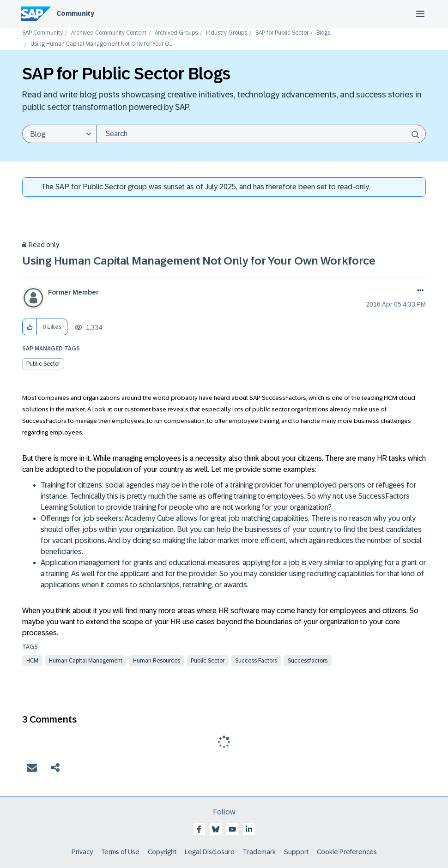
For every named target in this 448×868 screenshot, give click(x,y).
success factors (256, 661)
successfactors (308, 661)
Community (75, 13)
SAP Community (42, 33)
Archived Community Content (109, 33)
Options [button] (419, 291)
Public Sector (43, 364)
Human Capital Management (86, 661)
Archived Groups (176, 33)
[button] (30, 327)
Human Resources (157, 661)
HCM (32, 661)
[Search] (261, 134)
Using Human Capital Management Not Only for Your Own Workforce (199, 261)
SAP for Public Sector (282, 33)
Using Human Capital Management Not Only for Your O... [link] (101, 44)
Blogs (323, 33)
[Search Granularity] (59, 134)
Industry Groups (227, 33)
